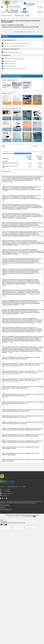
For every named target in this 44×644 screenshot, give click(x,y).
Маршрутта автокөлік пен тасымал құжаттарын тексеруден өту (17, 43)
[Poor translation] (5, 525)
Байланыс (40, 12)
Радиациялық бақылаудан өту (10, 61)
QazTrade (2, 507)
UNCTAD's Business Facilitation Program (15, 516)
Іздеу (40, 7)
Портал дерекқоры (13, 12)
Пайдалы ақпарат (19, 16)
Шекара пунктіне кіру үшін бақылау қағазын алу (14, 59)
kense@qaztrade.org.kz (7, 493)
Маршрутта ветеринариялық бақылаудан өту (13, 52)
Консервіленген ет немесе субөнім (15, 25)
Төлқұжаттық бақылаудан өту (10, 66)
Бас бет (3, 12)
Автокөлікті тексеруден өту (10, 64)
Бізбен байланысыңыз (6, 509)
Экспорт (4, 25)
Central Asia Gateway (7, 16)
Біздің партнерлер (5, 505)
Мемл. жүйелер (24, 12)
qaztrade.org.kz (5, 495)
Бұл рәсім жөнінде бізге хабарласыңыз (25, 32)
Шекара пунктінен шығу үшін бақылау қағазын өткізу (15, 68)
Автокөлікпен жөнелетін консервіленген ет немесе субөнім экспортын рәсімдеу (20, 27)
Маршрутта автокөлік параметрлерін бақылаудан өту (15, 46)
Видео (28, 16)
